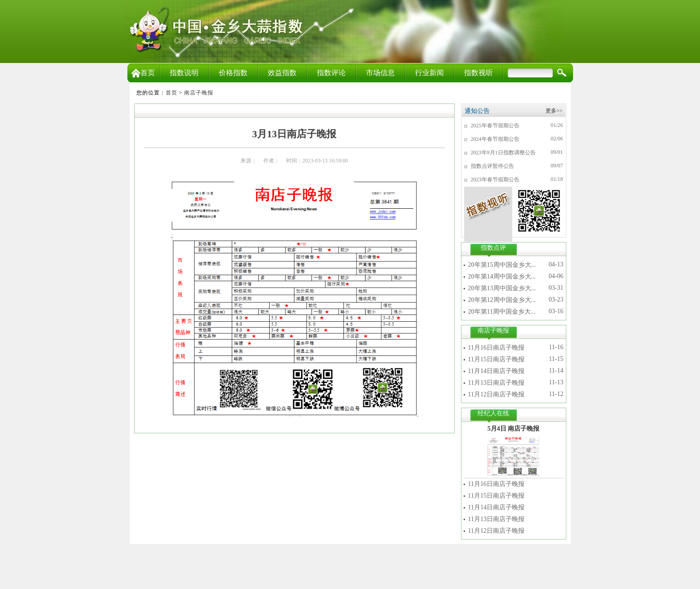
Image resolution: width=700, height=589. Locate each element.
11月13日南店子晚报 (496, 383)
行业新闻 (429, 73)
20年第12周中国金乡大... (502, 300)
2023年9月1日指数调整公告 (503, 153)
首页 (143, 73)
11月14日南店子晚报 (496, 371)
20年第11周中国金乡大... (502, 312)
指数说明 (184, 73)
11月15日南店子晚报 (496, 359)
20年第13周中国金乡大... (502, 288)
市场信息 (380, 73)
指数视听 (479, 73)
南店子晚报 (199, 93)
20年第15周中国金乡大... (502, 265)
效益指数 (282, 73)
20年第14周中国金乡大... (502, 277)
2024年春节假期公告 (495, 139)
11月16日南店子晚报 (496, 348)
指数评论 (331, 73)
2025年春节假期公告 (495, 126)
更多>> (554, 111)
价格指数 (233, 73)
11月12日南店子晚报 (496, 394)
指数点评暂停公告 (492, 166)
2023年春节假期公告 (495, 180)
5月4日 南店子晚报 (514, 429)
